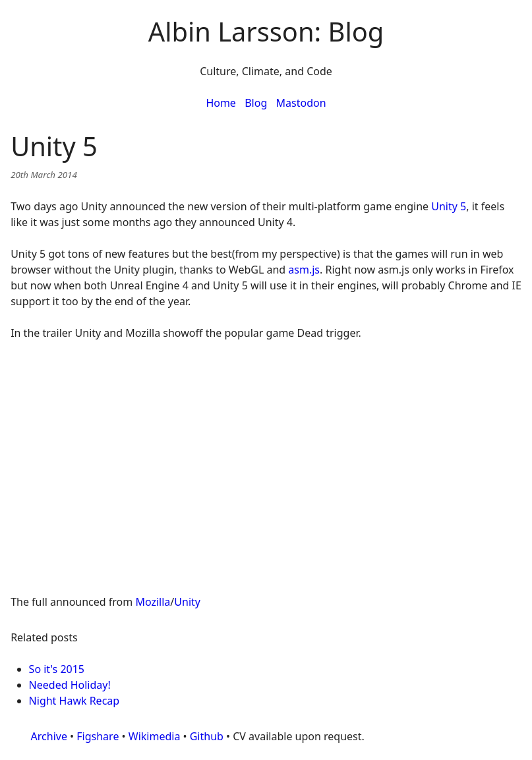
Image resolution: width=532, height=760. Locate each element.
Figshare (98, 736)
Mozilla (153, 602)
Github (207, 736)
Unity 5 (449, 206)
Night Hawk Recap (74, 701)
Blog (256, 103)
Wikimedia (155, 736)
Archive (49, 736)
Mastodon (301, 103)
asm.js (304, 270)
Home (221, 103)
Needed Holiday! (70, 685)
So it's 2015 (57, 669)
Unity (187, 602)
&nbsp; (266, 459)
